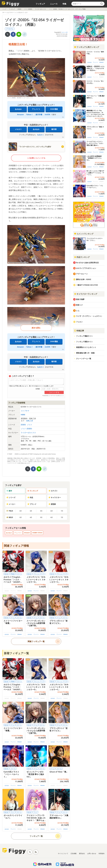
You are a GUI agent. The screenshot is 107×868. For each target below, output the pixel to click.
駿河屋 (54, 129)
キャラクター (55, 497)
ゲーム (12, 618)
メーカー (11, 504)
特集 (64, 4)
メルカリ (18, 129)
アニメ (12, 812)
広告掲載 (74, 853)
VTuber (13, 574)
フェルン (79, 322)
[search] (102, 4)
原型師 (52, 504)
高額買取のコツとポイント (86, 347)
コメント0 (64, 32)
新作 (9, 491)
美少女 (6, 574)
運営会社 (82, 853)
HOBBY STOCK (37, 533)
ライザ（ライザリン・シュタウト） (89, 316)
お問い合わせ (92, 853)
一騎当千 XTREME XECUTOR (87, 285)
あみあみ (18, 109)
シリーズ (11, 497)
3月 (21, 511)
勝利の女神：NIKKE (84, 279)
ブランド (32, 504)
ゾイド (29, 425)
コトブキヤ (25, 411)
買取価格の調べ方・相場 (85, 353)
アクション (37, 574)
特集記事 (79, 331)
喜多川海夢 (80, 299)
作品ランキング (82, 257)
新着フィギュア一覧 (16, 653)
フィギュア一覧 (36, 836)
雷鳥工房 (30, 421)
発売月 (10, 517)
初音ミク (79, 305)
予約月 (10, 511)
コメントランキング (84, 234)
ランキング (33, 491)
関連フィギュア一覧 (36, 641)
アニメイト (36, 109)
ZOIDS (19, 9)
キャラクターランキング (86, 294)
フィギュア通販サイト (84, 336)
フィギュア (40, 4)
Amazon (20, 115)
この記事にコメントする (36, 158)
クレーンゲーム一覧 (84, 359)
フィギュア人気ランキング (87, 47)
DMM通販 (54, 109)
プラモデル (10, 29)
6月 (52, 511)
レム (78, 311)
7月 (62, 511)
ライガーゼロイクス (41, 9)
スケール (20, 574)
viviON (47, 115)
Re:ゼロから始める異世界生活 (87, 263)
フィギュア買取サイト (84, 342)
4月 (31, 511)
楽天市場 (39, 115)
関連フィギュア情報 (16, 546)
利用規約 (102, 853)
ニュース (54, 4)
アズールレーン (82, 274)
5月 (41, 511)
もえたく (41, 135)
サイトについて (63, 853)
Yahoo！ (30, 115)
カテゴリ (53, 491)
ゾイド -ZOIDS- (28, 9)
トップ (4, 9)
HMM (23, 415)
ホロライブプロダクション (86, 268)
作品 (30, 497)
